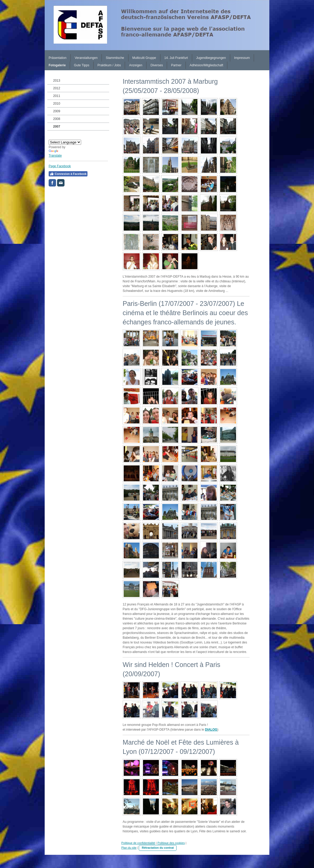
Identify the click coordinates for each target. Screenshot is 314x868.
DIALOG (211, 730)
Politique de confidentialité (138, 843)
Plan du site (129, 848)
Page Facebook (60, 166)
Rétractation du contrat (158, 848)
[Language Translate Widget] (65, 142)
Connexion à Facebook (68, 174)
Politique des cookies (171, 843)
